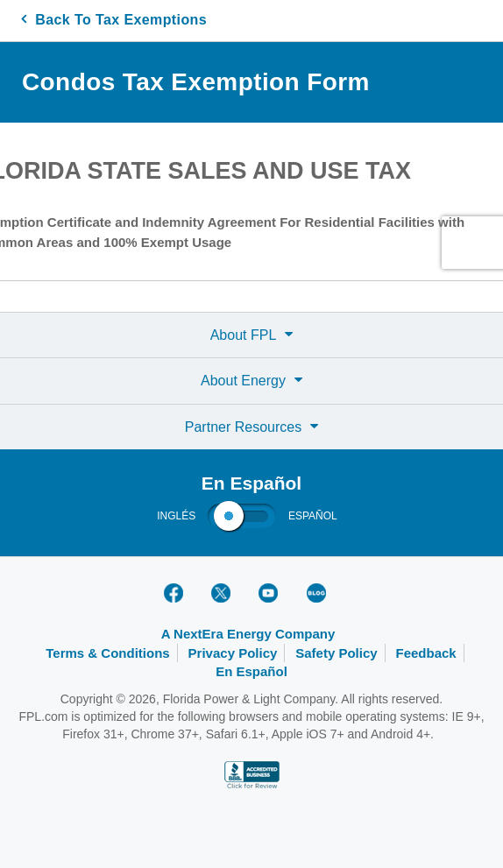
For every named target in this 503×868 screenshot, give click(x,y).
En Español (251, 671)
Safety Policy (336, 653)
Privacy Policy (233, 653)
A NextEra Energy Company (248, 634)
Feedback (426, 653)
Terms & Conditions (107, 653)
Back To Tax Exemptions (114, 20)
